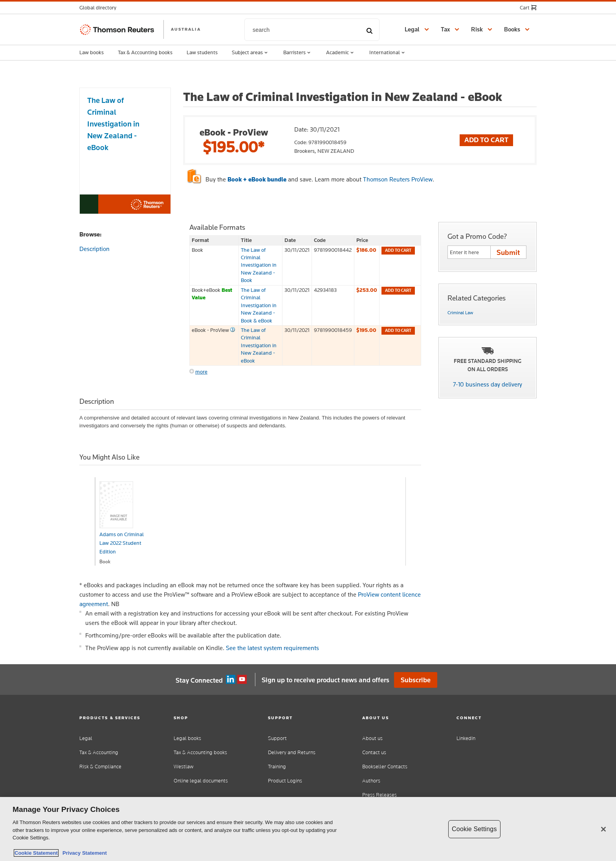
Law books (92, 52)
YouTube (242, 680)
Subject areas (250, 53)
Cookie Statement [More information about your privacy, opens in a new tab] (36, 853)
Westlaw (183, 767)
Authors (371, 781)
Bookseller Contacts (385, 767)
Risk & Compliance (100, 767)
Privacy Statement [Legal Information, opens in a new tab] (83, 853)
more (201, 372)
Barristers (298, 53)
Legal (86, 738)
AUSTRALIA (186, 29)
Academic (341, 53)
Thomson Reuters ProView (398, 179)
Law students (202, 52)
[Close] (603, 829)
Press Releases (379, 795)
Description (94, 249)
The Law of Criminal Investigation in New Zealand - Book (259, 265)
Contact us (374, 752)
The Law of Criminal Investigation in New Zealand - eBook (259, 345)
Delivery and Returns (292, 752)
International (388, 53)
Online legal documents (201, 781)
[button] (100, 8)
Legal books (187, 738)
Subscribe (416, 680)
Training (277, 767)
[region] (308, 829)
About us (372, 738)
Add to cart (398, 250)
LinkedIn (466, 738)
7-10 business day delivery (488, 384)
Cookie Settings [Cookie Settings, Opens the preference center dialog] (474, 829)
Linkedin (231, 680)
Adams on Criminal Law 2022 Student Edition (122, 543)
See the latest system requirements (272, 648)
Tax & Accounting (99, 752)
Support (277, 738)
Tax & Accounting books (145, 52)
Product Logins (285, 781)
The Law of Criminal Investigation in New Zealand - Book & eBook (259, 305)
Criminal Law (460, 313)
